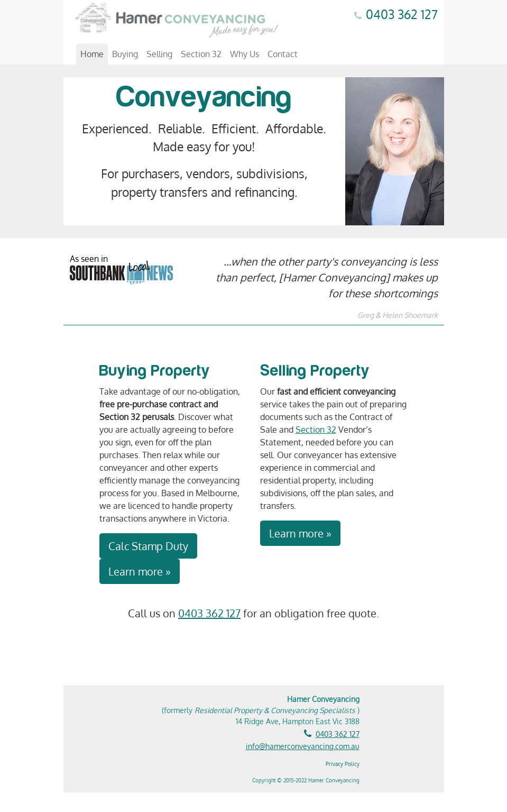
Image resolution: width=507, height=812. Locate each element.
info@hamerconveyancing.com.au (303, 746)
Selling (159, 54)
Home (92, 54)
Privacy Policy (343, 764)
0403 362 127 (402, 14)
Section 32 (201, 54)
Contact (283, 54)
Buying (125, 54)
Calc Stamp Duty (148, 546)
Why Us (245, 54)
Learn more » (140, 571)
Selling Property (315, 371)
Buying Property (155, 371)
